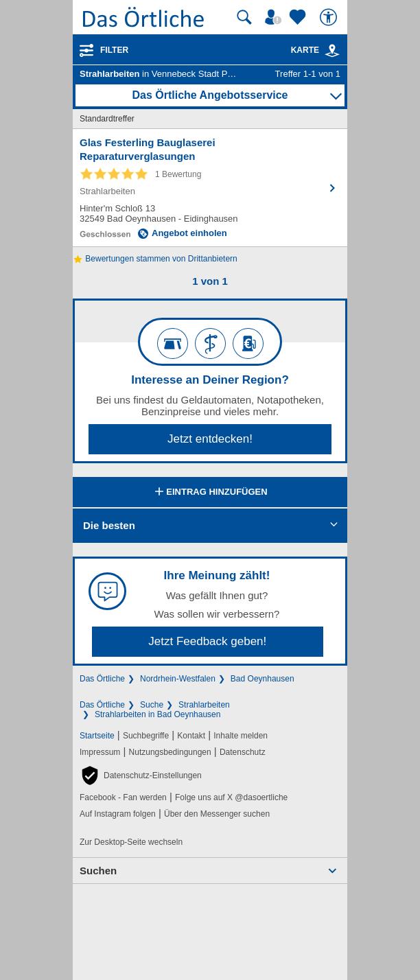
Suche (152, 705)
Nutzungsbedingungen (170, 752)
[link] (332, 51)
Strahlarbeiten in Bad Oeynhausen (157, 714)
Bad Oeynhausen (262, 679)
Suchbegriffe (146, 736)
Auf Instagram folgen (118, 814)
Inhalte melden (241, 736)
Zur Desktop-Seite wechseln (131, 842)
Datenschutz (243, 752)
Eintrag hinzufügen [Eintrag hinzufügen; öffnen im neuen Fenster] (210, 493)
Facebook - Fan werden (123, 797)
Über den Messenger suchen (217, 814)
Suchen (98, 871)
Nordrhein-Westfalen (178, 679)
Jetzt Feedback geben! (207, 641)
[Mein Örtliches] (275, 17)
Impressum (100, 752)
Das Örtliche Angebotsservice (210, 95)
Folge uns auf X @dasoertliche (231, 797)
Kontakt (191, 736)
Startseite (97, 736)
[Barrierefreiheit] (330, 17)
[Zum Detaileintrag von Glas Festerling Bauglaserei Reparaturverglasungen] (210, 188)
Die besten (109, 525)
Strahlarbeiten (204, 705)
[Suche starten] (244, 17)
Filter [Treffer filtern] (114, 50)
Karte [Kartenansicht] (316, 50)
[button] (141, 775)
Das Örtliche (102, 679)
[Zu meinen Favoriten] (299, 17)
